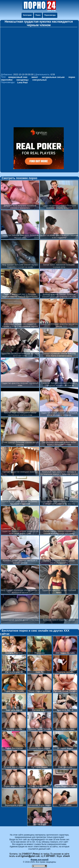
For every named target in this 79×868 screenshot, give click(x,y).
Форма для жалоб (40, 860)
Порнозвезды (50, 15)
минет (35, 77)
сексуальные (40, 80)
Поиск (38, 15)
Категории (27, 15)
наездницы (22, 80)
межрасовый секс (18, 77)
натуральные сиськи (53, 77)
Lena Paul (22, 82)
